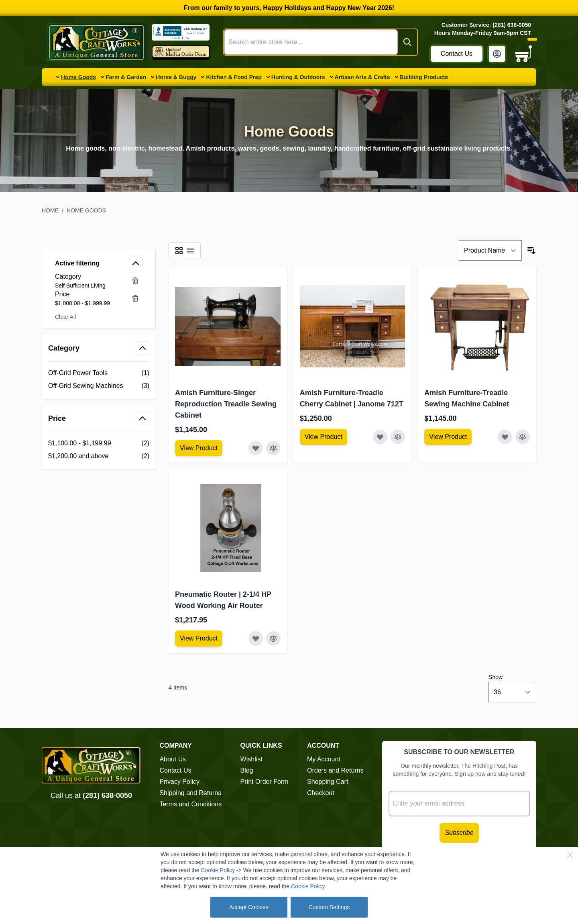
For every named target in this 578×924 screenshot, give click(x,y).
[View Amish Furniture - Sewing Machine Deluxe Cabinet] (199, 448)
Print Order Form (265, 782)
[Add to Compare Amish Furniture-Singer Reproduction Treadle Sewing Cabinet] (273, 448)
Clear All (65, 317)
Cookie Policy (218, 870)
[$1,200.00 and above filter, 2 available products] (99, 456)
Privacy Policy (179, 782)
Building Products (424, 77)
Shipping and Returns (190, 793)
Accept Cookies (249, 907)
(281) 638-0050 (107, 795)
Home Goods (78, 77)
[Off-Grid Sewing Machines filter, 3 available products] (99, 386)
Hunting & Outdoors (298, 77)
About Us (173, 759)
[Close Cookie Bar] (570, 855)
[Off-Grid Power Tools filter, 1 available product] (99, 373)
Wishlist (251, 759)
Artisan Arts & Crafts (362, 77)
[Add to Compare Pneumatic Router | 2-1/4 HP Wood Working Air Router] (273, 638)
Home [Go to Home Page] (50, 210)
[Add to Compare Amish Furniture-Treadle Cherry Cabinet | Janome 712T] (398, 437)
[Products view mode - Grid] (179, 251)
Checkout (321, 793)
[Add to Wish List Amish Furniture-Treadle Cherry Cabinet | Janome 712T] (380, 437)
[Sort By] (490, 250)
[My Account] (497, 54)
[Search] (407, 42)
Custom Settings (329, 907)
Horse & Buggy (176, 77)
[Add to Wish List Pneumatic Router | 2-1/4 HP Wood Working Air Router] (256, 638)
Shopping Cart (328, 782)
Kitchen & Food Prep (234, 77)
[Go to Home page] (97, 42)
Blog (247, 770)
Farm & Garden (126, 77)
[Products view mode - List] (190, 251)
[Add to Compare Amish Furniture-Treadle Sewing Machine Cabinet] (523, 437)
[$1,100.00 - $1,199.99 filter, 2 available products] (99, 443)
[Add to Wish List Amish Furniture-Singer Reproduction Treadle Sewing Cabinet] (256, 448)
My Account (324, 759)
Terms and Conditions (190, 804)
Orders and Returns (335, 770)
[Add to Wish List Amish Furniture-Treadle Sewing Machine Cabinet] (505, 437)
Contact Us (457, 54)
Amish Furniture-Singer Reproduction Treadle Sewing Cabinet (226, 404)
